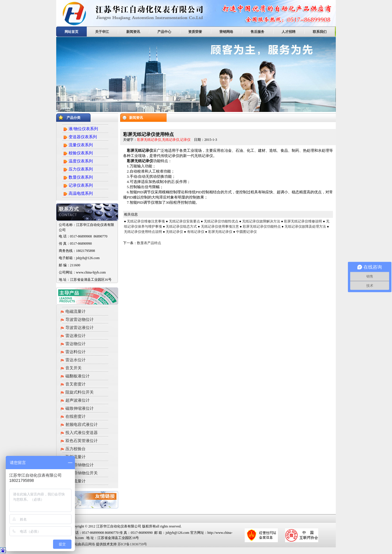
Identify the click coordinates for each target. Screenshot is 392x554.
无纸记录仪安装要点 (184, 221)
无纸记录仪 (174, 232)
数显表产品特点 (149, 243)
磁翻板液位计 (78, 376)
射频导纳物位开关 (82, 473)
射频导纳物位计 (80, 465)
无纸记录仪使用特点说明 (143, 232)
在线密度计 (76, 417)
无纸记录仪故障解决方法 (261, 221)
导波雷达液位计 (80, 328)
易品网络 (88, 544)
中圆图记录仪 (246, 232)
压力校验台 (76, 449)
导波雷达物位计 (80, 320)
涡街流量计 (76, 481)
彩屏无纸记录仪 (220, 232)
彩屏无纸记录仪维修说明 (303, 221)
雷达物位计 (76, 344)
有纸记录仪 (196, 232)
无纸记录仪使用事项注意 (220, 227)
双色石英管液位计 (82, 441)
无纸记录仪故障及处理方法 (305, 227)
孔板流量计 (76, 457)
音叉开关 (73, 368)
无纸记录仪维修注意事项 (146, 221)
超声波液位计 (78, 400)
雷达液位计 (76, 336)
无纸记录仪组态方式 (181, 227)
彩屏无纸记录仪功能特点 (262, 227)
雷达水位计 (76, 360)
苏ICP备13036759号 (132, 544)
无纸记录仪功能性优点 (221, 221)
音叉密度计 (76, 384)
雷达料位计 (76, 352)
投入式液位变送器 (82, 433)
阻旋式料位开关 (80, 392)
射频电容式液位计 (82, 425)
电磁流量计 (76, 311)
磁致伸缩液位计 (80, 408)
